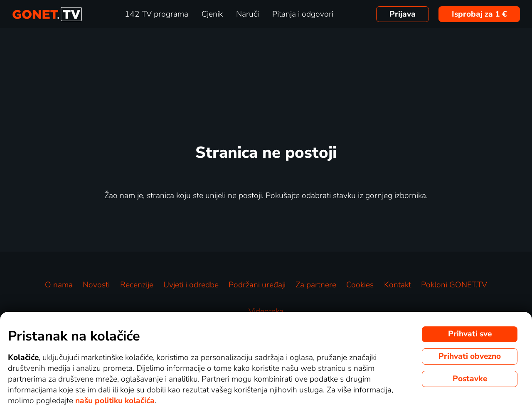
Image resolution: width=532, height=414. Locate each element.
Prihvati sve (470, 334)
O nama (59, 285)
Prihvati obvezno (470, 356)
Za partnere (316, 285)
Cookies (360, 285)
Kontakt (398, 285)
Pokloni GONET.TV (454, 285)
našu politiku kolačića (115, 401)
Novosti (96, 285)
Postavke (470, 379)
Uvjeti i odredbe (191, 285)
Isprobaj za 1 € (479, 14)
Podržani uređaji (257, 285)
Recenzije (137, 285)
